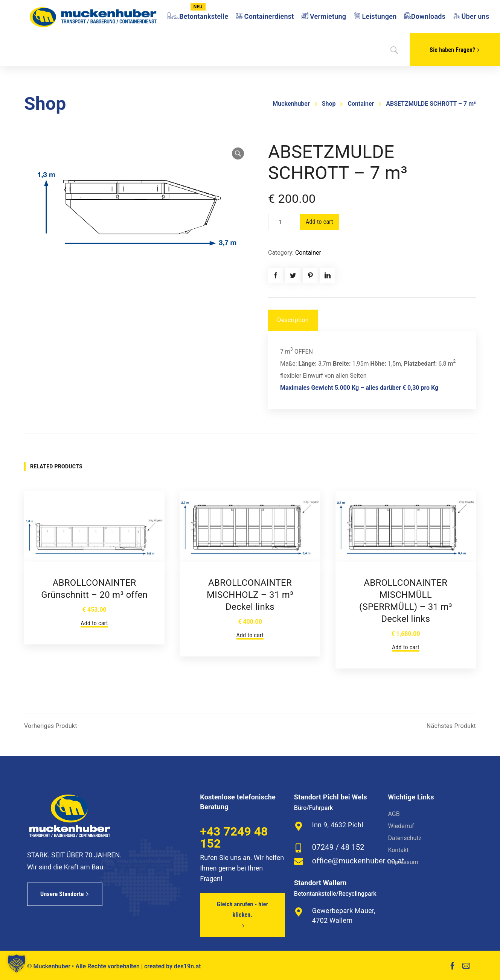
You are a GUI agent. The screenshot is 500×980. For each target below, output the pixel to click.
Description (293, 320)
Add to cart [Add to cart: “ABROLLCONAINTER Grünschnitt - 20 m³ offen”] (94, 623)
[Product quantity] (283, 222)
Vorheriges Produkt (51, 726)
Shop (329, 104)
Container (361, 104)
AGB (394, 814)
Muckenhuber (291, 104)
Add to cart (319, 222)
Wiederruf (401, 826)
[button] (17, 963)
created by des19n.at (173, 966)
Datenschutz (405, 838)
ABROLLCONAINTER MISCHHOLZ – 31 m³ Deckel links (250, 595)
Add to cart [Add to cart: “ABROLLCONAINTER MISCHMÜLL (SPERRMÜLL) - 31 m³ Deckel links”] (406, 647)
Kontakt (398, 850)
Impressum (403, 862)
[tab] (293, 320)
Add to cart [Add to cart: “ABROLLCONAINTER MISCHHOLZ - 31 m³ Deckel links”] (250, 635)
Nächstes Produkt (451, 726)
